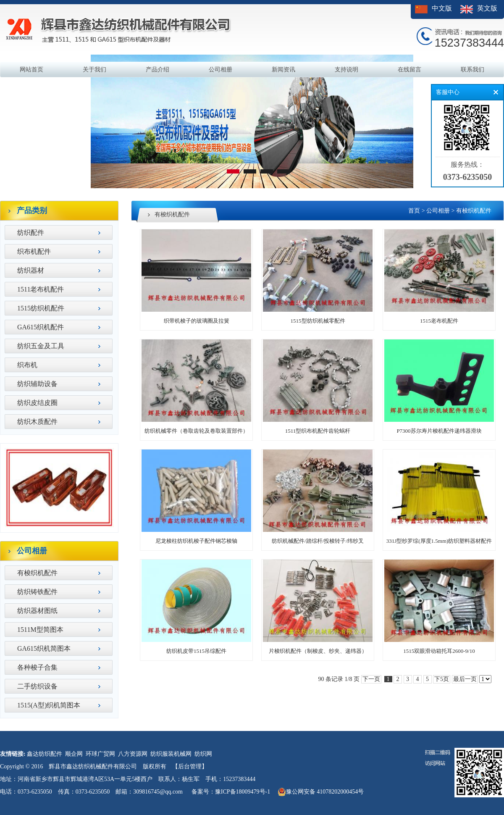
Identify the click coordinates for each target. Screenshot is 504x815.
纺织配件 (31, 233)
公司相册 (220, 70)
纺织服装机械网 (171, 754)
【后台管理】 (190, 766)
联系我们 (472, 70)
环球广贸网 (100, 754)
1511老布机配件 (41, 289)
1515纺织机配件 (41, 308)
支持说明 (346, 70)
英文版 (487, 8)
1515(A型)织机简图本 (49, 705)
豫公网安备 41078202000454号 (321, 792)
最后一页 (465, 679)
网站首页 (31, 70)
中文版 (442, 8)
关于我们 (94, 70)
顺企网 (74, 754)
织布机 (27, 365)
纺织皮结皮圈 (37, 403)
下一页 (371, 679)
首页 (414, 211)
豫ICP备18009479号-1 (243, 792)
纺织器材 (31, 270)
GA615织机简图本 (44, 648)
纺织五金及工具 (41, 346)
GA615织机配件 (41, 327)
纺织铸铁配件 (37, 592)
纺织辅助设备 (37, 384)
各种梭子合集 (37, 667)
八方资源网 (133, 754)
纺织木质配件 (37, 422)
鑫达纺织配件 (45, 754)
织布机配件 (34, 251)
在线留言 (409, 70)
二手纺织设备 (37, 686)
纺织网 (203, 754)
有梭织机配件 (37, 573)
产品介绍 (157, 70)
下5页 (442, 679)
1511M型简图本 (40, 630)
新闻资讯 (283, 70)
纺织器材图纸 (37, 611)
